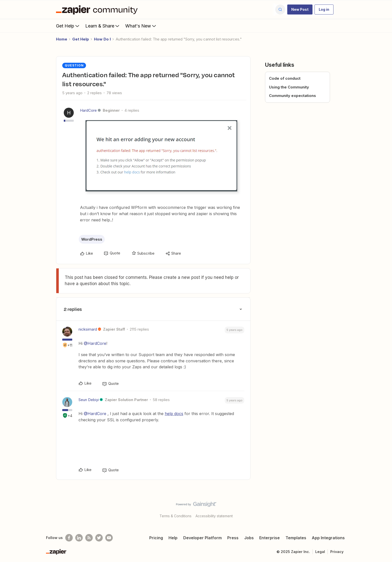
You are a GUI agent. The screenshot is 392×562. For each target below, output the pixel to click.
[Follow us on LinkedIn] (79, 538)
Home (62, 39)
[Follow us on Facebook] (69, 538)
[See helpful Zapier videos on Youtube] (109, 538)
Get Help (68, 26)
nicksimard (88, 329)
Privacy (337, 552)
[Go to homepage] (98, 9)
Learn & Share (103, 26)
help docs (174, 414)
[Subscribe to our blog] (89, 538)
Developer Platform (202, 538)
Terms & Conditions (175, 516)
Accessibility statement (214, 516)
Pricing (156, 538)
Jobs (249, 538)
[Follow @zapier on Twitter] (99, 538)
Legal (320, 552)
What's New (141, 26)
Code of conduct (285, 78)
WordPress (92, 239)
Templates (296, 538)
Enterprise (269, 538)
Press (233, 538)
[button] (300, 9)
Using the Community (289, 87)
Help (173, 538)
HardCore (88, 110)
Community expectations (292, 96)
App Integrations (328, 538)
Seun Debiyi (89, 400)
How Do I (102, 39)
